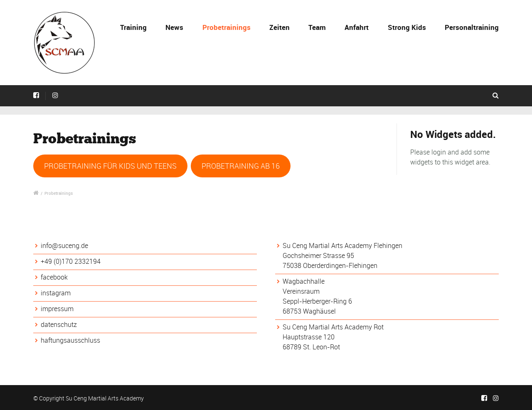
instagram (56, 293)
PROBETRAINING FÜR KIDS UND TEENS (110, 166)
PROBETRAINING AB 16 (241, 166)
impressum (57, 309)
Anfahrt (357, 27)
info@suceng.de (64, 246)
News (174, 27)
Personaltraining (472, 27)
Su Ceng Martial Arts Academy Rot (333, 327)
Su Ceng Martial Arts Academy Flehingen (342, 246)
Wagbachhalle (304, 281)
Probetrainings (227, 27)
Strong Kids (407, 27)
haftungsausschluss (70, 340)
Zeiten (280, 27)
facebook (54, 277)
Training (133, 27)
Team (317, 27)
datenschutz (59, 324)
